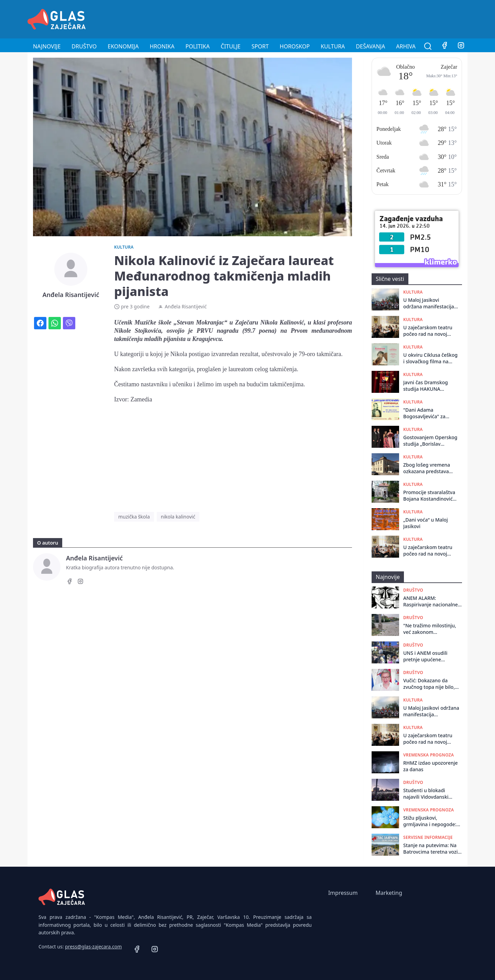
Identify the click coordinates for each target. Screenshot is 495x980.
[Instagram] (461, 46)
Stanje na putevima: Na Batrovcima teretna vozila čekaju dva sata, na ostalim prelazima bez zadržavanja (432, 849)
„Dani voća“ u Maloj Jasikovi (426, 523)
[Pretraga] (428, 46)
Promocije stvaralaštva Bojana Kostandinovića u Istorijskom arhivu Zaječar (429, 496)
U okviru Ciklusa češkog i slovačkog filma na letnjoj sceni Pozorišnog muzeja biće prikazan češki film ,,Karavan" (430, 358)
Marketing (389, 893)
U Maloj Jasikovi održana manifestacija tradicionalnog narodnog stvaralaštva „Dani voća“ (429, 303)
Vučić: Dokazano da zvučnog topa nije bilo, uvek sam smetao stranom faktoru (429, 684)
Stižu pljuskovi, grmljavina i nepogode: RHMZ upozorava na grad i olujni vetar (432, 821)
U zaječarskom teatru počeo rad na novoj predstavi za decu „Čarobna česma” (428, 331)
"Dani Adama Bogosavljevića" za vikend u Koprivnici (425, 413)
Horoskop (295, 46)
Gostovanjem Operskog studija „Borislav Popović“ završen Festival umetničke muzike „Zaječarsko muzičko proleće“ (430, 441)
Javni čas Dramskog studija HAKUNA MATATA (426, 386)
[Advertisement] (342, 18)
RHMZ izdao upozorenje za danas (431, 766)
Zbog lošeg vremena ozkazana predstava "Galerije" (427, 468)
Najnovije (47, 46)
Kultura (333, 46)
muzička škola (134, 517)
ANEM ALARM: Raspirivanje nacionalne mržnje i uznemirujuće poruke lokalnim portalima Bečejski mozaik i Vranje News (431, 601)
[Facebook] (444, 46)
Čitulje (231, 46)
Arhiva (406, 46)
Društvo (84, 46)
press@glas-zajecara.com (93, 947)
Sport (260, 46)
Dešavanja (370, 46)
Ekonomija (123, 46)
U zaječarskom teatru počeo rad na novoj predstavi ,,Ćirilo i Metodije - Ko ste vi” (428, 551)
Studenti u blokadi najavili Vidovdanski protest (426, 794)
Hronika (162, 46)
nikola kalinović (178, 517)
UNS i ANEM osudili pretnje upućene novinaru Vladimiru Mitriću (425, 656)
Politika (198, 46)
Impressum (343, 893)
